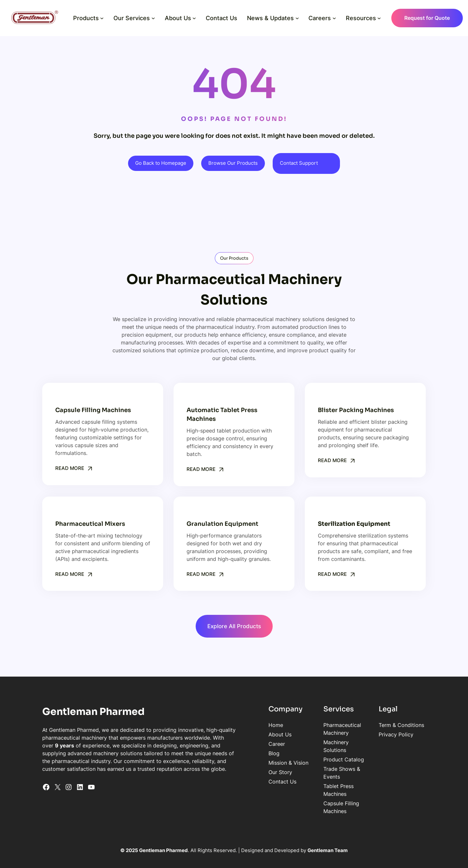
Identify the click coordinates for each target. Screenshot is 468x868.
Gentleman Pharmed (97, 712)
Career (217, 745)
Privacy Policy (376, 735)
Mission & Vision (229, 763)
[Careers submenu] (333, 18)
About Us (221, 735)
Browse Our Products (233, 163)
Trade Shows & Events (311, 754)
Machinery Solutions (309, 735)
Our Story (221, 773)
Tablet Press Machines (311, 763)
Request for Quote (426, 18)
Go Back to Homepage (160, 163)
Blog (214, 754)
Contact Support (299, 163)
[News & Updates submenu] (296, 18)
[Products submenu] (101, 18)
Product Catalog (304, 745)
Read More (70, 468)
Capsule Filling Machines (314, 773)
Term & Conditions (382, 726)
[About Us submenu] (193, 18)
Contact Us (223, 782)
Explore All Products (234, 627)
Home (216, 726)
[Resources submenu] (378, 18)
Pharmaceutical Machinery (316, 726)
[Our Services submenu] (152, 18)
